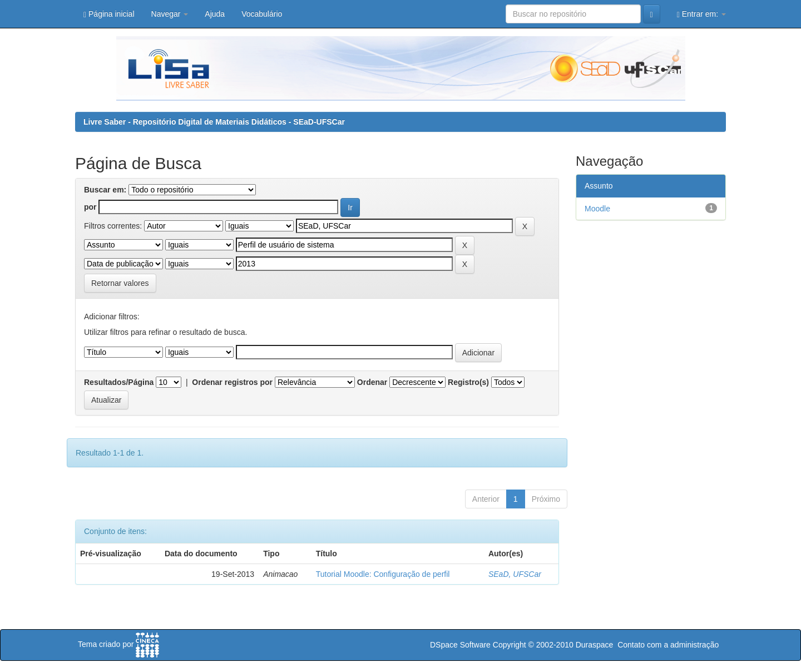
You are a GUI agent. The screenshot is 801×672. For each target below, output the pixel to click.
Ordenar (372, 382)
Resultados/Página (119, 382)
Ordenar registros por (232, 382)
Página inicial (109, 14)
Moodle (597, 209)
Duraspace (595, 645)
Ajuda (215, 14)
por (90, 207)
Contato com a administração (668, 645)
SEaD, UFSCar (515, 574)
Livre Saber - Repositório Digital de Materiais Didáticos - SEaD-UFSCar (214, 122)
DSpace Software (460, 645)
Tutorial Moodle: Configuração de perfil (383, 574)
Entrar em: (701, 14)
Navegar (170, 14)
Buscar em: (105, 190)
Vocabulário (262, 14)
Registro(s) (468, 382)
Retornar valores (120, 283)
